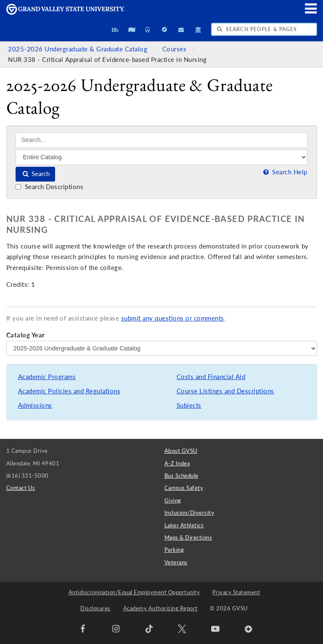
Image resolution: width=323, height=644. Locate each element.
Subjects (189, 405)
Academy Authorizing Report (160, 608)
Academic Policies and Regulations (69, 391)
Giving (173, 500)
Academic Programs (47, 377)
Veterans (176, 562)
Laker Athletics (184, 525)
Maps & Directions (188, 537)
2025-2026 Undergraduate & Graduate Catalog (79, 49)
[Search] (161, 140)
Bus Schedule (181, 476)
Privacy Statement (236, 592)
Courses (175, 49)
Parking (174, 550)
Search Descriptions (49, 187)
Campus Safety (184, 488)
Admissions (35, 405)
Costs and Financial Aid (211, 377)
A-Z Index (177, 463)
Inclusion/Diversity (189, 513)
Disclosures (95, 608)
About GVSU (181, 451)
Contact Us (21, 488)
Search (36, 174)
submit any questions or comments (173, 318)
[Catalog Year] (162, 348)
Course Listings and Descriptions (225, 391)
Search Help (284, 172)
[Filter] (161, 157)
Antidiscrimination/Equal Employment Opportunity (134, 592)
